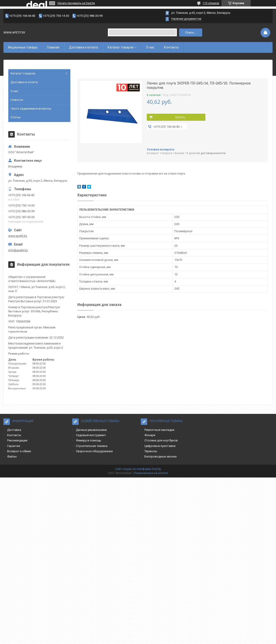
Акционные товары (23, 47)
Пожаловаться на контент (151, 473)
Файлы (12, 456)
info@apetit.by (18, 250)
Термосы (151, 451)
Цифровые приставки (160, 446)
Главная (53, 47)
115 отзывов (211, 3)
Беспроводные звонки (161, 456)
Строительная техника (92, 446)
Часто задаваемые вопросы (31, 109)
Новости (17, 100)
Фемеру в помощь (89, 440)
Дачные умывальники (91, 430)
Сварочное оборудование (94, 451)
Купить (180, 117)
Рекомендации (17, 440)
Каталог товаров (121, 47)
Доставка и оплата (83, 47)
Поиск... (191, 32)
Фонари (150, 435)
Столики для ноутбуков (161, 440)
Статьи (16, 117)
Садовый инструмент (91, 435)
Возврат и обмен (19, 451)
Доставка (14, 430)
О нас (150, 47)
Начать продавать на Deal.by (76, 3)
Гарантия (14, 446)
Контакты (171, 47)
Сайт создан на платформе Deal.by (138, 469)
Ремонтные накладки (159, 430)
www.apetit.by (18, 236)
